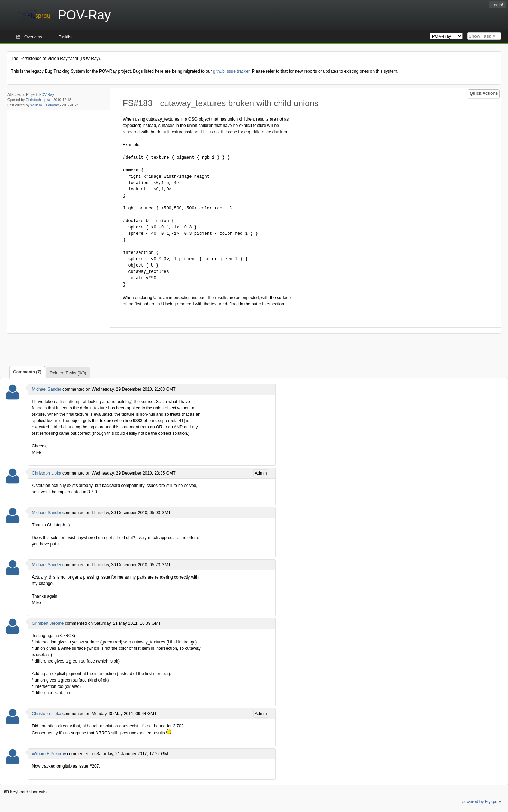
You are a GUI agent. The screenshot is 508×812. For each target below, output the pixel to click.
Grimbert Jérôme (48, 623)
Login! (497, 5)
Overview (33, 37)
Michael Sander (46, 389)
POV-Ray (47, 95)
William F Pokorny (45, 105)
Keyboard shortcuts (25, 792)
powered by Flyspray (481, 802)
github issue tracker (231, 71)
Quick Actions (484, 93)
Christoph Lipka (38, 100)
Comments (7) (27, 372)
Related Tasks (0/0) (68, 373)
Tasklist (65, 37)
